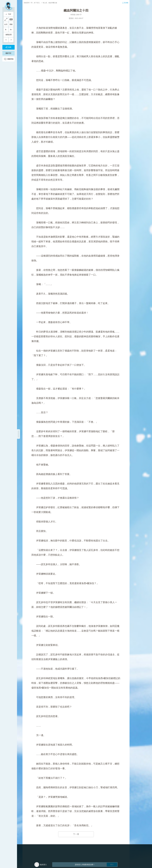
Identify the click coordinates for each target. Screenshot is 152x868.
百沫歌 (126, 3)
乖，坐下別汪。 (36, 3)
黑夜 (11, 24)
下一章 (76, 834)
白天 (6, 24)
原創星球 (27, 3)
